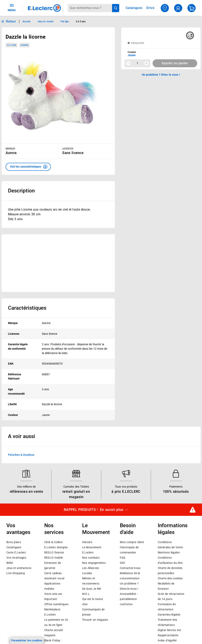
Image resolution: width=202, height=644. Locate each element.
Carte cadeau (53, 573)
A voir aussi (22, 436)
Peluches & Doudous (21, 455)
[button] (28, 167)
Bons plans (14, 542)
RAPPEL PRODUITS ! (96, 510)
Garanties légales (169, 615)
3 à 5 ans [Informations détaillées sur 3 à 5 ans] (81, 21)
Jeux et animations (19, 568)
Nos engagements (94, 563)
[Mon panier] (192, 8)
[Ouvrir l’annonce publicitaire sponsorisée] (58, 263)
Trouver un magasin (95, 620)
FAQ (123, 558)
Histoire (87, 542)
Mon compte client (132, 542)
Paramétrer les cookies (27, 640)
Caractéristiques (27, 308)
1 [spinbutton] (137, 63)
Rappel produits (168, 635)
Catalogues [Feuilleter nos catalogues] (134, 8)
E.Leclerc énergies (56, 547)
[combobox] (90, 8)
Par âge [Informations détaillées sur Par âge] (65, 21)
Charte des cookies (170, 579)
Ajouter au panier (175, 63)
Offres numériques (56, 604)
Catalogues (14, 547)
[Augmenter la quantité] (146, 63)
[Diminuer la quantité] (128, 63)
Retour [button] (11, 21)
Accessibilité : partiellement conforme (129, 599)
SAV (122, 563)
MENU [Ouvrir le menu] (12, 8)
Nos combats (91, 558)
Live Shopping (16, 573)
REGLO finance (54, 553)
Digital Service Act (169, 630)
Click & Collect (53, 542)
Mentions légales (169, 553)
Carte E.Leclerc (16, 553)
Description (21, 191)
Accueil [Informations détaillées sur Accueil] (26, 21)
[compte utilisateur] (178, 8)
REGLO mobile (54, 558)
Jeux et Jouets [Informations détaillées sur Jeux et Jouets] (45, 21)
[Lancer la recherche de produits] (116, 8)
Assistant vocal (54, 579)
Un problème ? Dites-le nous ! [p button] (161, 75)
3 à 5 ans (11, 45)
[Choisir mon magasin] (165, 8)
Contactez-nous (130, 568)
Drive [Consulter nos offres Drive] (150, 8)
